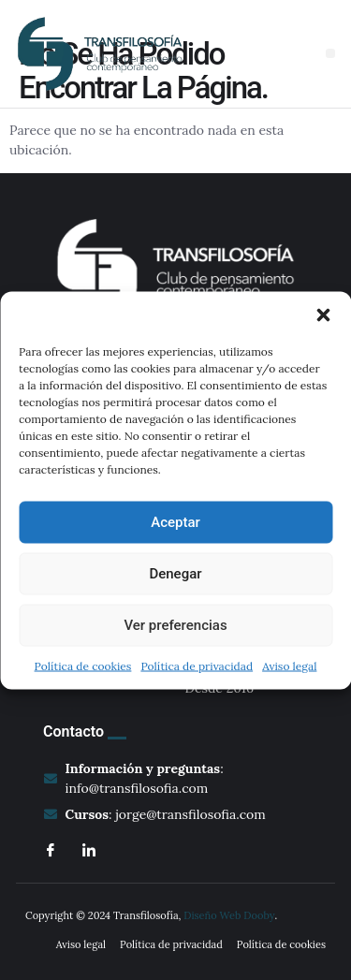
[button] (323, 314)
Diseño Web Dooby (229, 915)
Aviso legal (289, 665)
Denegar (175, 574)
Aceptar (175, 522)
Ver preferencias (175, 625)
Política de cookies (83, 665)
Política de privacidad (197, 665)
